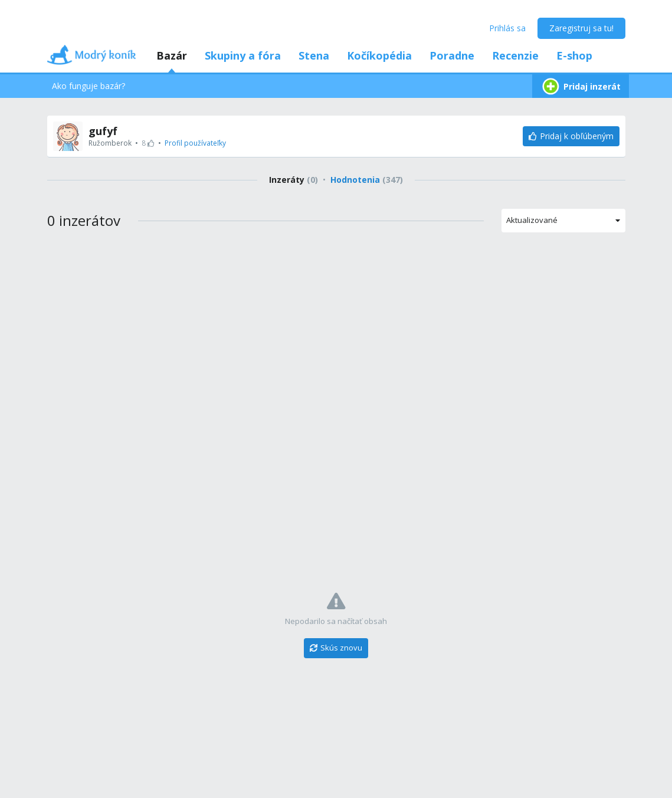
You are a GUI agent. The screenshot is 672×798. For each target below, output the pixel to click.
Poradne (452, 55)
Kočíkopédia (379, 55)
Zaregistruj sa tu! (581, 28)
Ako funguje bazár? (88, 86)
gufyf (103, 131)
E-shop (574, 55)
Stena (314, 55)
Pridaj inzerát (581, 86)
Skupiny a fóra (243, 55)
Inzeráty (294, 180)
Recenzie (515, 55)
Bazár (172, 55)
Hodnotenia (367, 180)
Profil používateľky (195, 143)
